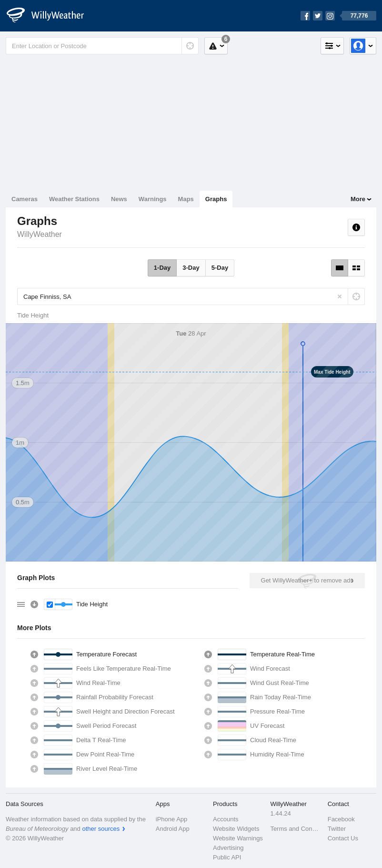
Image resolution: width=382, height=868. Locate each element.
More (358, 199)
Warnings (153, 199)
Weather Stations (74, 199)
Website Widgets (236, 829)
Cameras (25, 199)
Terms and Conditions (296, 829)
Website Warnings (238, 838)
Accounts (226, 819)
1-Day (162, 268)
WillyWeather (40, 234)
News (119, 199)
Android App (173, 829)
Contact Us (343, 838)
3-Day (191, 268)
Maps (186, 199)
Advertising (228, 848)
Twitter (337, 829)
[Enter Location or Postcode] (102, 46)
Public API (227, 857)
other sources (101, 829)
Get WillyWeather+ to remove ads (307, 580)
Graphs (216, 199)
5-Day (220, 268)
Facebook (341, 819)
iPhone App (172, 819)
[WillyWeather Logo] (50, 16)
